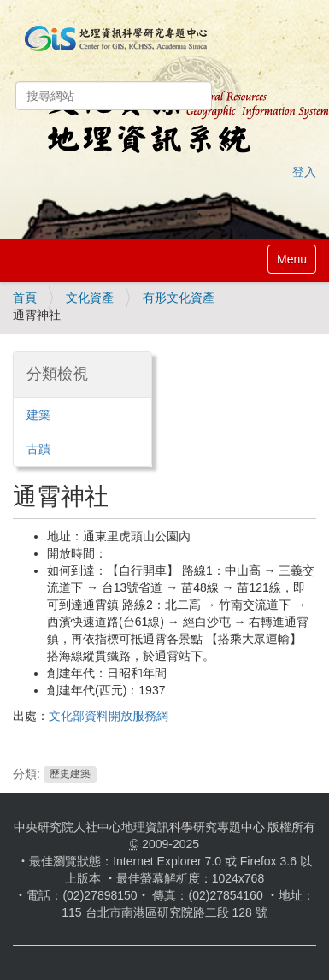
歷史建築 (70, 775)
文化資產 (90, 298)
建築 (38, 415)
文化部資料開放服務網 (109, 716)
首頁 (25, 298)
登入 (304, 172)
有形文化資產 (179, 298)
